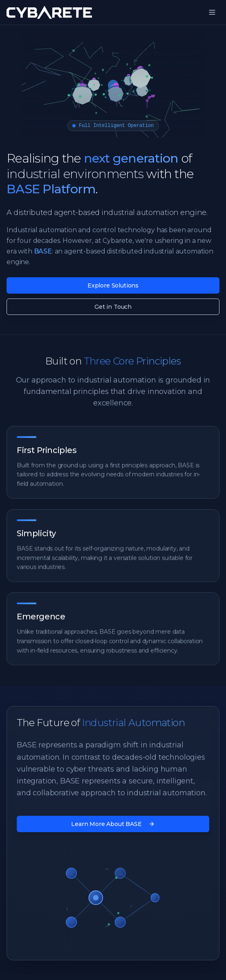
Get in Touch (113, 307)
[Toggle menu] (212, 12)
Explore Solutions (113, 285)
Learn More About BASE (113, 824)
